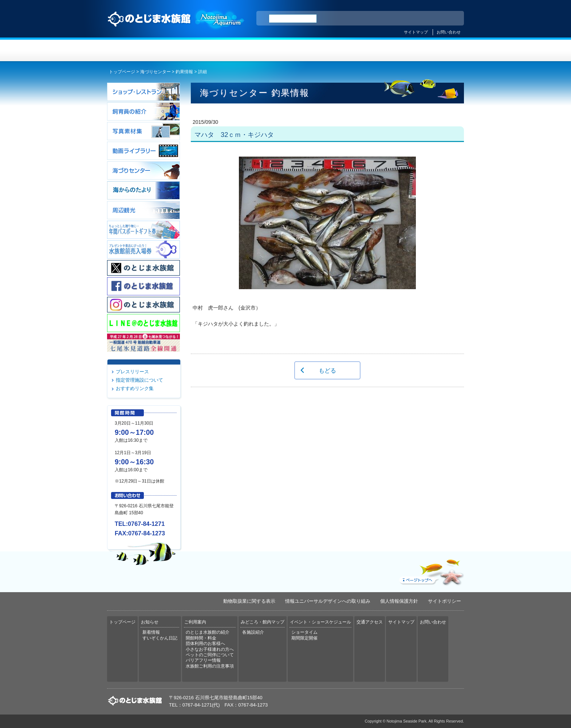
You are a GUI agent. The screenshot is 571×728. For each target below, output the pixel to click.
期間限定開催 (304, 638)
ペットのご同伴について (210, 655)
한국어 (450, 19)
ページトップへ (431, 571)
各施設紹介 (253, 632)
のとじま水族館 (176, 26)
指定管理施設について (139, 380)
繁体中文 (433, 19)
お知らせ (196, 50)
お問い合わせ (449, 32)
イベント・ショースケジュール (375, 50)
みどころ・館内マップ (315, 50)
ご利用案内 (256, 50)
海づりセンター (155, 72)
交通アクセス (434, 50)
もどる (327, 370)
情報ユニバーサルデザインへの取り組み (328, 601)
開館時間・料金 (201, 638)
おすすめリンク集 (135, 388)
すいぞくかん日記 (160, 638)
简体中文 (414, 19)
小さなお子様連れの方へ (210, 649)
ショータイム (304, 632)
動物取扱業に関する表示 (249, 601)
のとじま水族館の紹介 (208, 632)
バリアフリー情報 (203, 660)
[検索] (293, 19)
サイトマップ (416, 32)
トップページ (137, 50)
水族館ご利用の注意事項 (210, 666)
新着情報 (151, 632)
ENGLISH (395, 19)
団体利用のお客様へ (205, 644)
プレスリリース (132, 372)
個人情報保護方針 (399, 601)
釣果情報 (184, 72)
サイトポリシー (444, 601)
